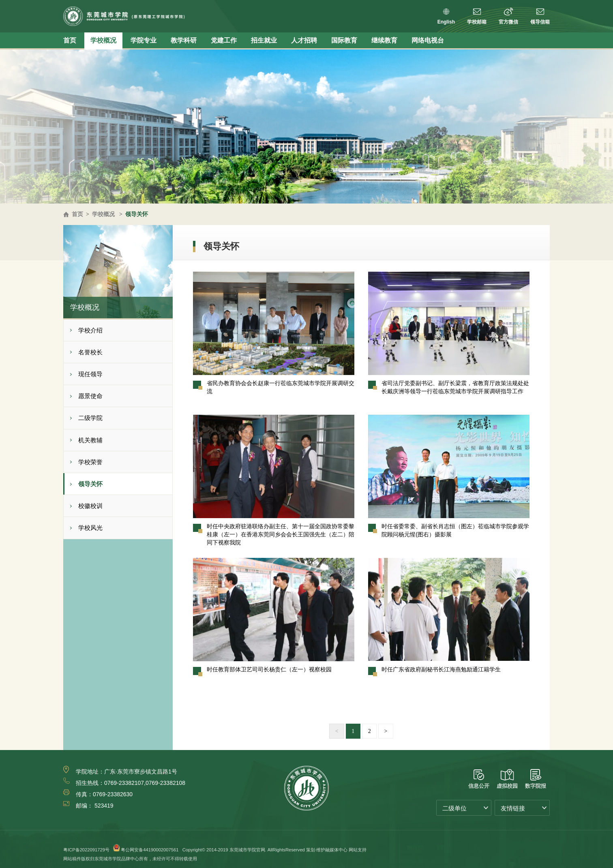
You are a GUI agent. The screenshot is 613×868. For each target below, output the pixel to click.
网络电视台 (428, 40)
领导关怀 (137, 214)
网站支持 (358, 850)
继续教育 (384, 40)
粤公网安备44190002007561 (150, 850)
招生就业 (264, 40)
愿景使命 (90, 396)
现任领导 (90, 374)
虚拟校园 (507, 779)
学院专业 (144, 40)
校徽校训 (90, 506)
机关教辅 (90, 440)
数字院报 (536, 779)
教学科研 (184, 40)
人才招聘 (304, 40)
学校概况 (103, 40)
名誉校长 (90, 352)
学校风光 (90, 528)
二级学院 (90, 418)
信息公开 (479, 779)
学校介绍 (90, 330)
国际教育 (344, 40)
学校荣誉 (90, 462)
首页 (70, 40)
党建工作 (224, 40)
